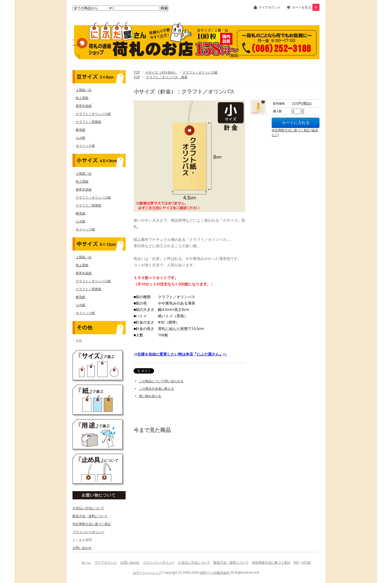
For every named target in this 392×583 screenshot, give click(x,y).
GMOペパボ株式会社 (214, 573)
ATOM (306, 562)
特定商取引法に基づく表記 (92, 524)
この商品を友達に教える (156, 389)
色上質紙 (82, 98)
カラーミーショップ (147, 573)
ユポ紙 (80, 138)
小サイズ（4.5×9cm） (161, 72)
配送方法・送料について (90, 516)
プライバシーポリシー (88, 532)
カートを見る (306, 7)
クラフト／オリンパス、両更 (167, 77)
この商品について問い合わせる (161, 381)
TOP (137, 72)
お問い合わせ (82, 548)
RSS (296, 562)
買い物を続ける (150, 396)
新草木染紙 (84, 106)
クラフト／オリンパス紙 (200, 72)
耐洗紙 (80, 130)
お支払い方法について (88, 508)
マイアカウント (270, 7)
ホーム (86, 562)
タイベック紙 (85, 146)
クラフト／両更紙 (88, 122)
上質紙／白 (84, 90)
